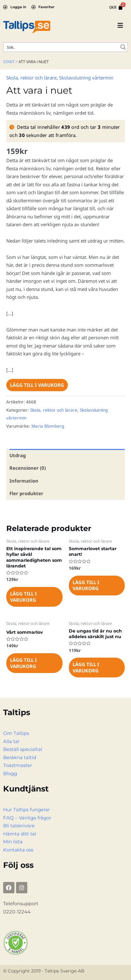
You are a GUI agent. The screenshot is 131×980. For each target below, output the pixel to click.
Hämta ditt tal (20, 834)
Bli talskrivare (19, 826)
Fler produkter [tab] (26, 493)
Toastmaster (18, 765)
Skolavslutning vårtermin (86, 78)
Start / (10, 62)
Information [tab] (24, 481)
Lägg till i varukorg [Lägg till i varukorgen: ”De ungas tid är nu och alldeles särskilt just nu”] (86, 667)
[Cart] (116, 7)
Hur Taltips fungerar (27, 810)
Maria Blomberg (48, 426)
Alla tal (11, 741)
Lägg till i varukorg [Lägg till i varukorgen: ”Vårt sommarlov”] (23, 663)
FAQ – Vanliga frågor (27, 818)
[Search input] (61, 47)
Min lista (13, 842)
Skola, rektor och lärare (31, 78)
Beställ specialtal (23, 749)
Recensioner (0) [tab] (28, 468)
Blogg (10, 773)
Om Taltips (16, 733)
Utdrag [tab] (18, 455)
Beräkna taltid (20, 757)
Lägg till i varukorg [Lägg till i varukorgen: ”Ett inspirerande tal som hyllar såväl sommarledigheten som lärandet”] (23, 597)
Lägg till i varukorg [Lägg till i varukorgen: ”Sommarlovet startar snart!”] (86, 585)
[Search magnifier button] (123, 47)
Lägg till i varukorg (37, 385)
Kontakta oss (18, 850)
